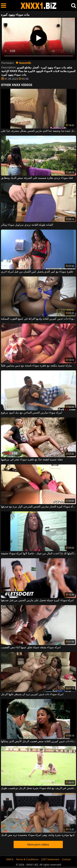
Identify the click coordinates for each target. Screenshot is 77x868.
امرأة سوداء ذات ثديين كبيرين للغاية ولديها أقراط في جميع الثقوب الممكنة (38, 319)
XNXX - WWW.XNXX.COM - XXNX (39, 6)
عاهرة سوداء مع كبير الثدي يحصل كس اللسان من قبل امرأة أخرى (37, 272)
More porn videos (38, 844)
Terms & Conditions (27, 859)
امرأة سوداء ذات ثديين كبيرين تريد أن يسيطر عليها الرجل (32, 694)
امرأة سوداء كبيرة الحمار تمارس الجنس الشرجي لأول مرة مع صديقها (38, 507)
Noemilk (23, 63)
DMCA (10, 859)
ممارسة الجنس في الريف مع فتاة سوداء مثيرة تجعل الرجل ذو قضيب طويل (38, 788)
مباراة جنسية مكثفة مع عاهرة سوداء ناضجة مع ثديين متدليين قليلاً (36, 366)
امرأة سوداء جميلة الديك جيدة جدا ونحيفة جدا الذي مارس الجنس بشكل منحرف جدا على (38, 131)
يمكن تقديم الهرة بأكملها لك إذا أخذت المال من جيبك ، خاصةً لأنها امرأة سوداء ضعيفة (38, 554)
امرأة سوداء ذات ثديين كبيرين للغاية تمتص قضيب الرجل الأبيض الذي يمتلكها (38, 741)
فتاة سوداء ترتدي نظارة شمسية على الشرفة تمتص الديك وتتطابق (37, 178)
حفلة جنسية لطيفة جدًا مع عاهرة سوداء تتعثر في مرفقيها (32, 460)
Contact (66, 859)
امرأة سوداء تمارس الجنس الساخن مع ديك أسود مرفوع (31, 413)
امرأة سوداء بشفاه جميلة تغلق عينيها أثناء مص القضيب (31, 647)
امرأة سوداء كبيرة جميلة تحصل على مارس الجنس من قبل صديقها (37, 600)
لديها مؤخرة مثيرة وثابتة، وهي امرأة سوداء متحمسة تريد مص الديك (38, 835)
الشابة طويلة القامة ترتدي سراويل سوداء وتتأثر (27, 225)
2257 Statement (50, 859)
